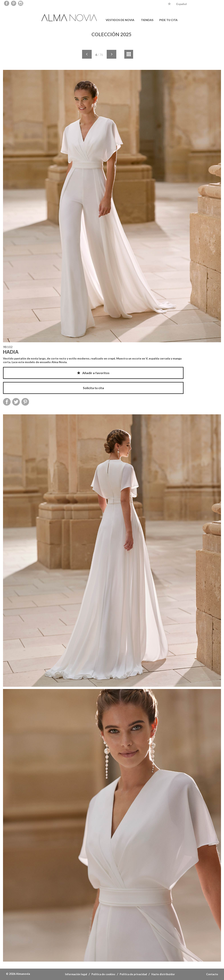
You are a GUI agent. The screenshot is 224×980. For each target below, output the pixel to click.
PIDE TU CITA (168, 20)
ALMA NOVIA (70, 18)
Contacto (212, 974)
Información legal (76, 974)
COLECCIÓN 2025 (111, 34)
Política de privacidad (133, 974)
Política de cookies (103, 974)
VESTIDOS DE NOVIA (120, 20)
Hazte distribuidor (163, 974)
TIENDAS (147, 20)
